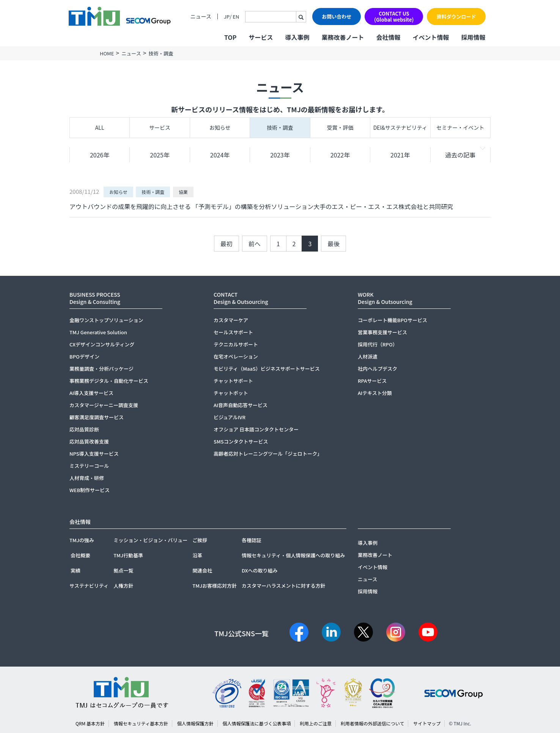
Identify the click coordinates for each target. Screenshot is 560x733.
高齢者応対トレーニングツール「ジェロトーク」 (268, 454)
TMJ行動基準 (128, 555)
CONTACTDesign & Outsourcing (241, 298)
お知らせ (220, 127)
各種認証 (252, 540)
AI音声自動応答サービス (241, 405)
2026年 (100, 155)
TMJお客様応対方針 (215, 586)
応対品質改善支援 (89, 441)
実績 (76, 570)
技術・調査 (280, 127)
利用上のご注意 (316, 723)
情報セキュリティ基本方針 (141, 723)
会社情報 (388, 37)
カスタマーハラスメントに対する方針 (283, 586)
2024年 (220, 155)
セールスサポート (233, 332)
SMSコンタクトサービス (241, 441)
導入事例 (297, 37)
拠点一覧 (123, 570)
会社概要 (80, 555)
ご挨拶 (200, 540)
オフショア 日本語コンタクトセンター (256, 429)
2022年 (340, 155)
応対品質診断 (84, 429)
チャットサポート (233, 381)
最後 (333, 244)
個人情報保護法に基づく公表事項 (256, 723)
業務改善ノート (343, 37)
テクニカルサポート (236, 344)
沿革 (197, 555)
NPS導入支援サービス (94, 454)
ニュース (201, 17)
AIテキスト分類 (375, 393)
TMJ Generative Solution (98, 332)
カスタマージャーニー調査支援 (104, 405)
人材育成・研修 (87, 478)
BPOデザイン (84, 356)
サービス (160, 127)
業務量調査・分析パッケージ (101, 369)
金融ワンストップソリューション (106, 320)
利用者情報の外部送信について (373, 723)
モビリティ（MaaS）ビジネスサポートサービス (267, 369)
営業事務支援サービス (382, 332)
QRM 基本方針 (90, 723)
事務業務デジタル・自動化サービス (109, 381)
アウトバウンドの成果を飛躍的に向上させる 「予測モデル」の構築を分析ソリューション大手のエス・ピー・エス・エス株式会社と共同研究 (261, 206)
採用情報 (473, 37)
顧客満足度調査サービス (97, 417)
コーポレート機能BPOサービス (392, 320)
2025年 (160, 155)
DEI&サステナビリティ (400, 127)
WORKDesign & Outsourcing (385, 298)
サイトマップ (427, 723)
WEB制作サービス (90, 490)
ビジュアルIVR (230, 417)
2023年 (280, 155)
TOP (230, 37)
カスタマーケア (231, 320)
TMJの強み (82, 540)
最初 (227, 244)
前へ (255, 244)
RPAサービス (372, 381)
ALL (100, 127)
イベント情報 (431, 37)
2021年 (400, 155)
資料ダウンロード (456, 17)
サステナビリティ (89, 586)
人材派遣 (368, 356)
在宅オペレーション (236, 356)
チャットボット (231, 393)
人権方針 (123, 586)
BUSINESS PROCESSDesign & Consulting (95, 298)
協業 (183, 192)
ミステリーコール (89, 466)
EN (236, 17)
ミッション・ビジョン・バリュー (150, 540)
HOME (107, 53)
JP (227, 17)
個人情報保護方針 (195, 723)
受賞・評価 (340, 127)
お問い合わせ (337, 17)
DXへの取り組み (260, 570)
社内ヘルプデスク (378, 369)
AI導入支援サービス (91, 393)
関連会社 (202, 570)
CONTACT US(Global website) (394, 17)
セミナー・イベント (460, 127)
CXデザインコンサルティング (102, 344)
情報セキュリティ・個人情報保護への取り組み (293, 555)
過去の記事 (460, 155)
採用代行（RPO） (378, 344)
